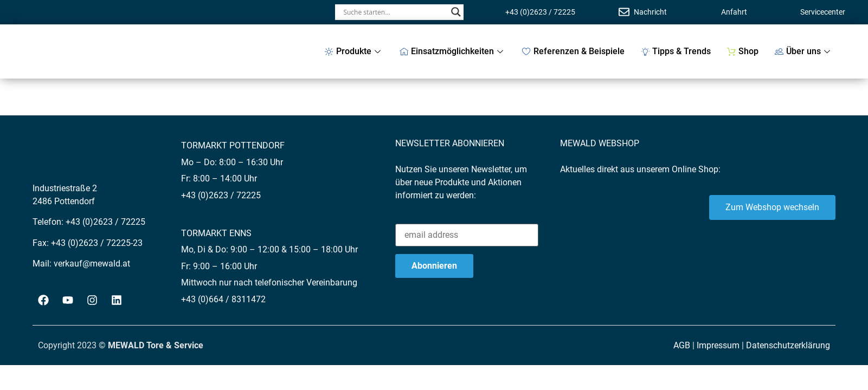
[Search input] (394, 12)
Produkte (354, 51)
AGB (682, 345)
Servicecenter (823, 12)
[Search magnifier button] (456, 12)
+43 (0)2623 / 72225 (540, 12)
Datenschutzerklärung (788, 345)
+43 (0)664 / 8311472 (223, 299)
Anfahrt (734, 12)
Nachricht (650, 12)
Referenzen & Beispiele (573, 51)
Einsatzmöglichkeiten (453, 51)
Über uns (804, 51)
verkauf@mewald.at (92, 264)
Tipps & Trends (676, 51)
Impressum (718, 345)
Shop (743, 51)
